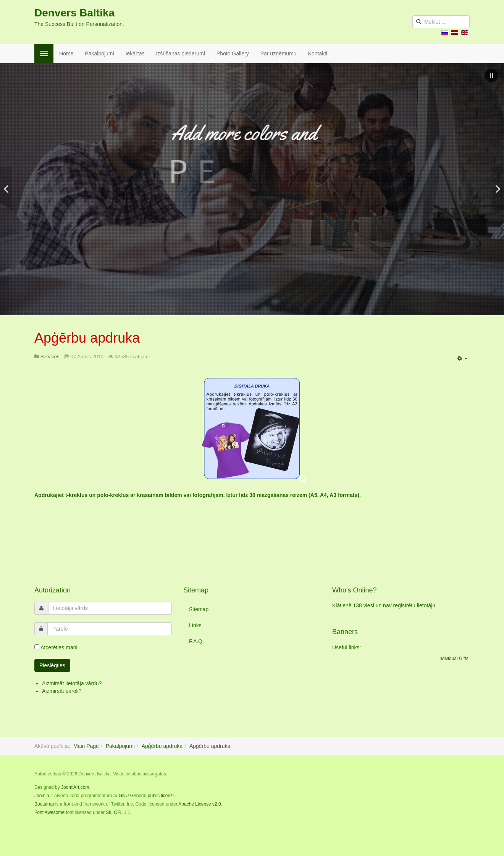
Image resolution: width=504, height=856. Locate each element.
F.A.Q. (196, 641)
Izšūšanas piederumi (180, 53)
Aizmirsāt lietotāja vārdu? (72, 683)
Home (66, 53)
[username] (110, 608)
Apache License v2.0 (199, 804)
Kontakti (318, 53)
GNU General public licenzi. (147, 796)
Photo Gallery (233, 53)
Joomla (42, 796)
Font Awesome (49, 812)
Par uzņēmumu (279, 53)
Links (195, 625)
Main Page (86, 746)
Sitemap (199, 609)
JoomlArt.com (75, 787)
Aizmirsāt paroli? (62, 691)
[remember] (37, 647)
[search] (441, 22)
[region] (252, 189)
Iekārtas (135, 53)
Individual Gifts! (454, 659)
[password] (110, 629)
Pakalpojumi (99, 53)
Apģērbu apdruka (162, 746)
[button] (491, 76)
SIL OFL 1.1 (118, 812)
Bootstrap (44, 804)
